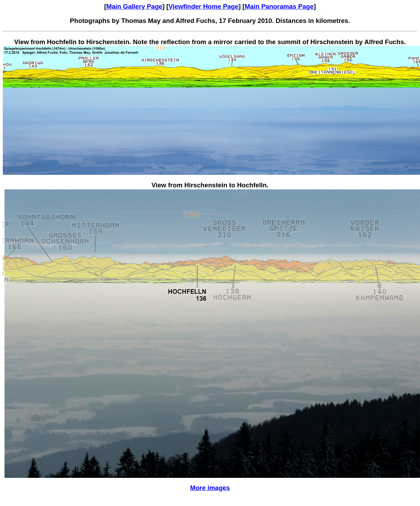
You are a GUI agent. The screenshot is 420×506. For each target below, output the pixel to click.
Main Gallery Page (134, 6)
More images (210, 488)
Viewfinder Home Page (204, 6)
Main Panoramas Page (279, 6)
